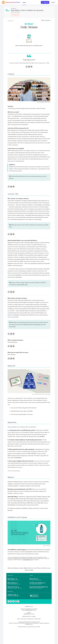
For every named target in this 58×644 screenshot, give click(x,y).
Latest (24, 2)
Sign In (53, 2)
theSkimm (14, 8)
